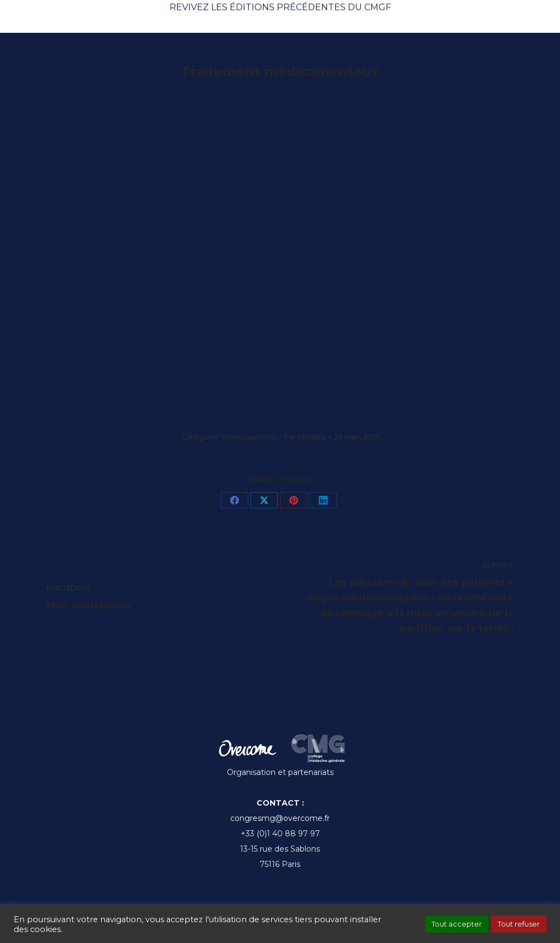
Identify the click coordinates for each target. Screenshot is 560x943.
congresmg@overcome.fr (280, 818)
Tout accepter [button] (457, 924)
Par (305, 437)
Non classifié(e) (249, 437)
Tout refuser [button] (519, 924)
